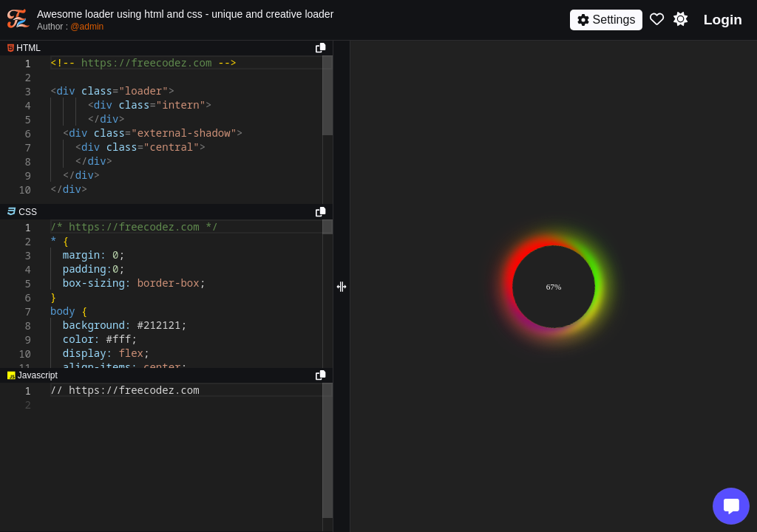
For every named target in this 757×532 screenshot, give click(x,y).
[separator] (166, 212)
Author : (70, 27)
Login (723, 20)
